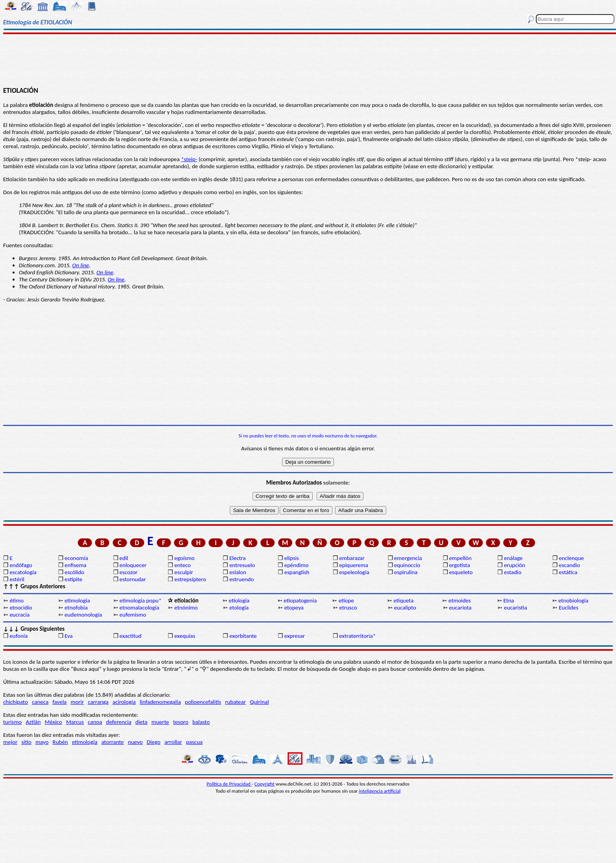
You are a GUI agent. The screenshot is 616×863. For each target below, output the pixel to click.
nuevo (136, 742)
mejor (10, 742)
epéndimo (296, 565)
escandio (570, 565)
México (53, 722)
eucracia (19, 615)
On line (81, 265)
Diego (153, 742)
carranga (98, 702)
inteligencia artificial (380, 791)
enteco (183, 565)
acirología (124, 702)
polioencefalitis (203, 702)
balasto (201, 722)
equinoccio (407, 565)
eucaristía (516, 608)
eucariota (460, 608)
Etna (509, 600)
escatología (23, 572)
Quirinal (259, 702)
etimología (77, 600)
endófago (21, 565)
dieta (142, 722)
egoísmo (185, 558)
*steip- (189, 159)
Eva (69, 636)
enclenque (572, 558)
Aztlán (33, 722)
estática (568, 572)
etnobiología (573, 600)
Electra (238, 558)
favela (60, 702)
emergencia (408, 558)
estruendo (242, 579)
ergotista (459, 565)
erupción (515, 565)
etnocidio (21, 608)
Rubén (60, 742)
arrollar (173, 742)
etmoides (460, 600)
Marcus (75, 722)
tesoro (181, 722)
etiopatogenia (300, 600)
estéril (17, 579)
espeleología (354, 572)
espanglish (297, 572)
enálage (513, 558)
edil (124, 558)
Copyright (265, 784)
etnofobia (76, 608)
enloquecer (133, 565)
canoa (95, 722)
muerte (160, 722)
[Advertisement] (308, 60)
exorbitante (243, 636)
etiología (239, 600)
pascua (194, 742)
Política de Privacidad (229, 784)
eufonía (18, 636)
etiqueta (404, 600)
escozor (128, 572)
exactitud (130, 636)
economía (76, 558)
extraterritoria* (357, 636)
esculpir (184, 572)
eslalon (238, 572)
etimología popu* (140, 600)
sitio (26, 742)
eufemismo (133, 615)
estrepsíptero (190, 579)
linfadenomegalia (160, 702)
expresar (294, 636)
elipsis (291, 558)
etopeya (294, 608)
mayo (42, 742)
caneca (40, 702)
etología (239, 608)
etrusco (348, 608)
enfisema (75, 565)
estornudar (133, 579)
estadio (513, 572)
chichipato (16, 702)
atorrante (113, 742)
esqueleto (461, 572)
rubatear (236, 702)
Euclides (569, 608)
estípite (73, 579)
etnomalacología (139, 608)
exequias (185, 636)
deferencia (119, 722)
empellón (460, 558)
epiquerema (354, 565)
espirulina (406, 572)
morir (77, 702)
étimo (16, 600)
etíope (346, 600)
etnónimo (186, 608)
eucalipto (405, 608)
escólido (74, 572)
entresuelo (242, 565)
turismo (12, 722)
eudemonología (83, 615)
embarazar (352, 558)
